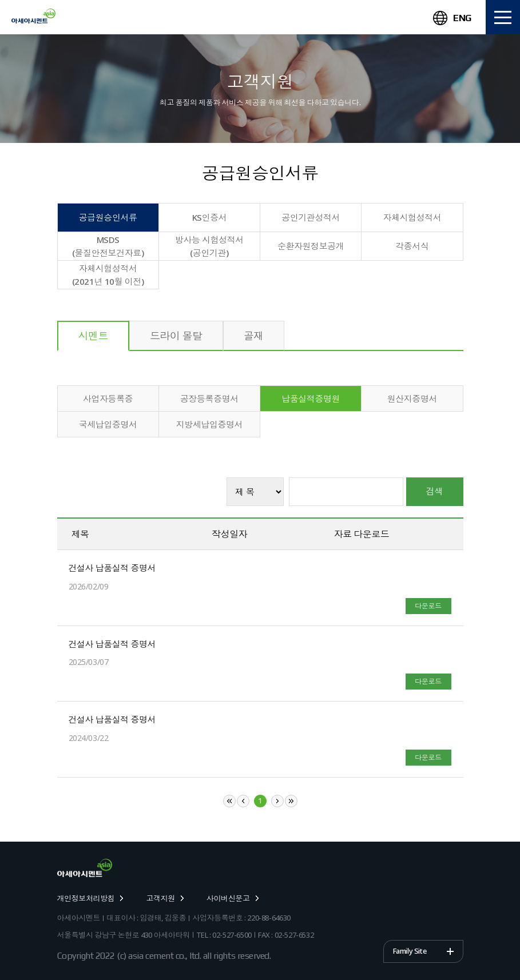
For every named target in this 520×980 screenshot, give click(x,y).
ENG (452, 18)
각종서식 (412, 246)
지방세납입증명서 (209, 424)
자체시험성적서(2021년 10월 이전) (108, 275)
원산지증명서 (412, 399)
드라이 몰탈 (176, 336)
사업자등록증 (108, 399)
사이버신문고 (233, 898)
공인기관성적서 (311, 217)
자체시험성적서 (412, 217)
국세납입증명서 (108, 424)
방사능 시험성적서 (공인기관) (209, 246)
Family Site (410, 951)
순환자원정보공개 (311, 246)
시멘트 (93, 336)
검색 (435, 491)
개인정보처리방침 (90, 898)
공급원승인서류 (108, 217)
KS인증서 (210, 217)
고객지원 (164, 898)
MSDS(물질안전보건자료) (108, 246)
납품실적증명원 (311, 399)
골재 (254, 336)
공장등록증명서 (209, 399)
